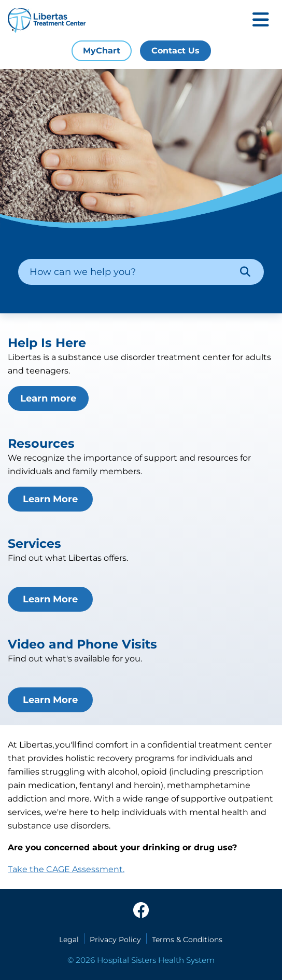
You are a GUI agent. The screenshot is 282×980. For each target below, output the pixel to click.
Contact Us (175, 51)
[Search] (245, 272)
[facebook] (141, 911)
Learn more (48, 398)
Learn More (50, 499)
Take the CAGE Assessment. (66, 869)
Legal (69, 940)
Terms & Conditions (187, 940)
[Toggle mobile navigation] (261, 20)
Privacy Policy (115, 940)
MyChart (102, 51)
